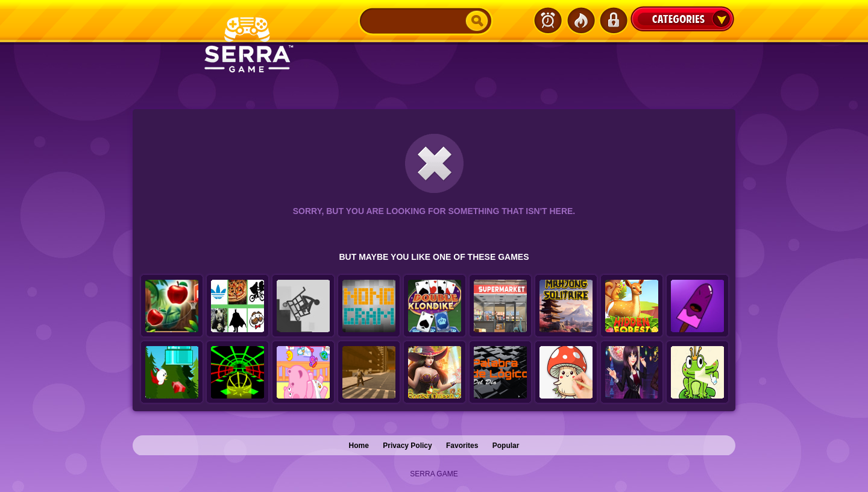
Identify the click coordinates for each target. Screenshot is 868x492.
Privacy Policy (407, 446)
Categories (682, 19)
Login (613, 20)
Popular (506, 446)
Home (359, 446)
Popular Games (580, 20)
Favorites (462, 446)
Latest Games (548, 20)
